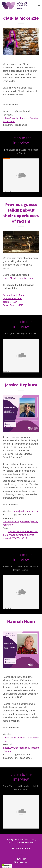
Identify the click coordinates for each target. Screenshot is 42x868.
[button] (39, 5)
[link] (14, 5)
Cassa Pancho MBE (13, 305)
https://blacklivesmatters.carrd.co (21, 278)
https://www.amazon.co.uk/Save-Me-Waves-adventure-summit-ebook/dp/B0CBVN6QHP (20, 535)
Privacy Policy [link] (21, 848)
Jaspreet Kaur (10, 302)
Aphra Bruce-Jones (12, 298)
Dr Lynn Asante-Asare (14, 295)
